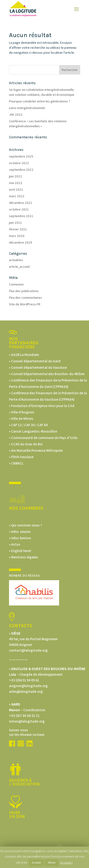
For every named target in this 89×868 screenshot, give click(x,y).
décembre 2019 (21, 242)
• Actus (15, 544)
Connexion (16, 284)
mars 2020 (17, 236)
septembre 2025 (21, 156)
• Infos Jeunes (20, 532)
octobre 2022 (19, 163)
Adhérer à (20, 780)
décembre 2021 (21, 203)
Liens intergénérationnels (27, 108)
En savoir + (66, 862)
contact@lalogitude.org (28, 650)
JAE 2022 (16, 114)
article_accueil (19, 267)
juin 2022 (16, 176)
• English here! (20, 551)
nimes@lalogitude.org (27, 721)
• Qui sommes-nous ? (26, 525)
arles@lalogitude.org (26, 691)
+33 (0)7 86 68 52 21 (24, 716)
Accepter (37, 863)
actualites (16, 260)
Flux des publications (24, 291)
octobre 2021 (19, 209)
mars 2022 (17, 196)
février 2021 (18, 229)
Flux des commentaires (26, 298)
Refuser (52, 863)
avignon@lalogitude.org (28, 686)
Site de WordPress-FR (25, 304)
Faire (15, 813)
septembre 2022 (21, 170)
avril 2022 (16, 189)
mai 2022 (16, 183)
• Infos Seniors (20, 538)
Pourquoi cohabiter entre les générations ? (40, 101)
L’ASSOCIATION (24, 784)
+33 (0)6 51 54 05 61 (24, 680)
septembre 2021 (21, 216)
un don (17, 816)
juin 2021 (15, 223)
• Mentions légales (23, 557)
